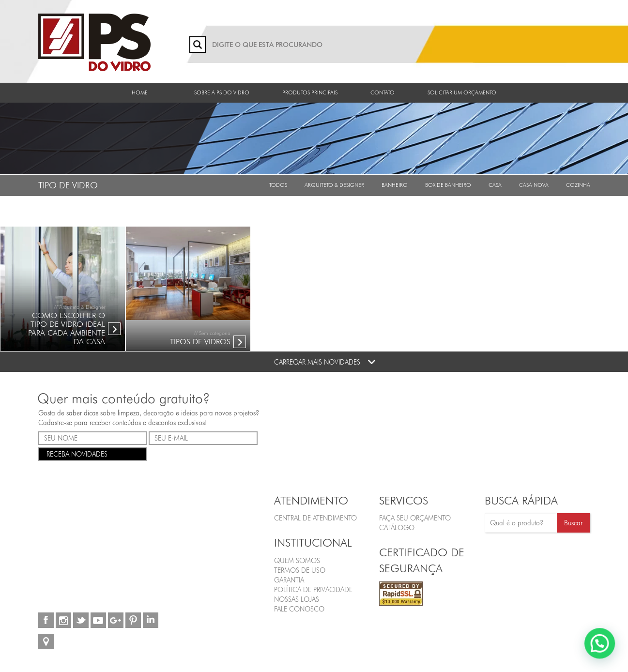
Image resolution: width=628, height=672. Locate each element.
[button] (600, 643)
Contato (383, 92)
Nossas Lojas (297, 599)
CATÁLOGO (397, 528)
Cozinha (578, 185)
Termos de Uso (300, 570)
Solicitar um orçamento (462, 92)
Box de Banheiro (448, 185)
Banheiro (395, 185)
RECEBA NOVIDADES (93, 453)
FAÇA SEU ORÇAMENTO (415, 518)
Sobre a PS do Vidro (222, 92)
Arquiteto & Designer (334, 185)
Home (140, 92)
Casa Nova (534, 185)
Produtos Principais (310, 92)
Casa (495, 185)
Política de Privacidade (313, 590)
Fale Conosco (299, 609)
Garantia (289, 580)
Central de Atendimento (315, 518)
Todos (278, 185)
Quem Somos (297, 561)
